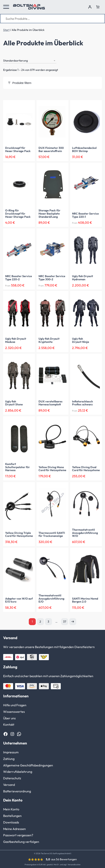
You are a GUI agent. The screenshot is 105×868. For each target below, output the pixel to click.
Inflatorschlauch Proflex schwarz (82, 403)
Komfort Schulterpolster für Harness (17, 467)
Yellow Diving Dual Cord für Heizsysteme (86, 469)
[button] (6, 7)
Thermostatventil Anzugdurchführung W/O (85, 533)
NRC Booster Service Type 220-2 (19, 278)
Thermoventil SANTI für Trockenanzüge (52, 535)
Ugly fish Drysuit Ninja (80, 340)
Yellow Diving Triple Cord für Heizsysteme (19, 535)
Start (6, 30)
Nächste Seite (73, 622)
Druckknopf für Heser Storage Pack (18, 150)
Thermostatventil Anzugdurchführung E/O (51, 599)
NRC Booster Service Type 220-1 (85, 215)
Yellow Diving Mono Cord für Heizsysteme (52, 469)
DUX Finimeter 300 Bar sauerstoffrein (51, 150)
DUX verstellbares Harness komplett (50, 403)
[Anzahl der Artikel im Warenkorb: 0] (98, 7)
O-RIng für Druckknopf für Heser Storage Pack (18, 214)
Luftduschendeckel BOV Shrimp (84, 150)
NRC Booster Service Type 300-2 (52, 278)
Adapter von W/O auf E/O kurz (19, 600)
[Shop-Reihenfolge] (30, 61)
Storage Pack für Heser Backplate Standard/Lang (49, 214)
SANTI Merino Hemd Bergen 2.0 (85, 600)
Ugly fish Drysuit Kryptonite (49, 340)
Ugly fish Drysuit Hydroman (83, 278)
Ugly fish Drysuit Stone (14, 403)
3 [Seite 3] (48, 622)
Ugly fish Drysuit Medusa (16, 340)
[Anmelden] (90, 7)
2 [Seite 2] (40, 622)
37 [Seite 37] (65, 622)
